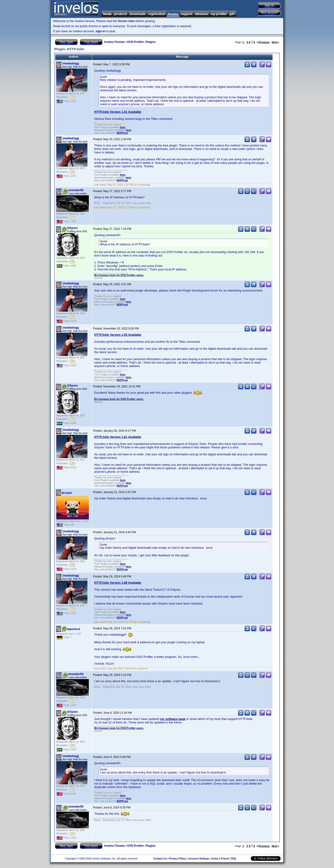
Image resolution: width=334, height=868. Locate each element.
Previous (263, 42)
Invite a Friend (220, 858)
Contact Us (160, 858)
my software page (173, 719)
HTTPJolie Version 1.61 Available (118, 437)
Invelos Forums (114, 42)
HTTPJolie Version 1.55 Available (118, 335)
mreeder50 (76, 190)
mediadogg (71, 63)
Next (275, 42)
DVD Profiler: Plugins (141, 42)
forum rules (126, 21)
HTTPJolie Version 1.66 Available (118, 583)
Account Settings (199, 858)
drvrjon (67, 493)
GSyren (72, 228)
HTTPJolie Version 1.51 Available (118, 112)
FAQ (233, 858)
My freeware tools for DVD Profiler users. (119, 275)
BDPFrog (122, 133)
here (123, 127)
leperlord (74, 629)
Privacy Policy (178, 858)
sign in (100, 31)
